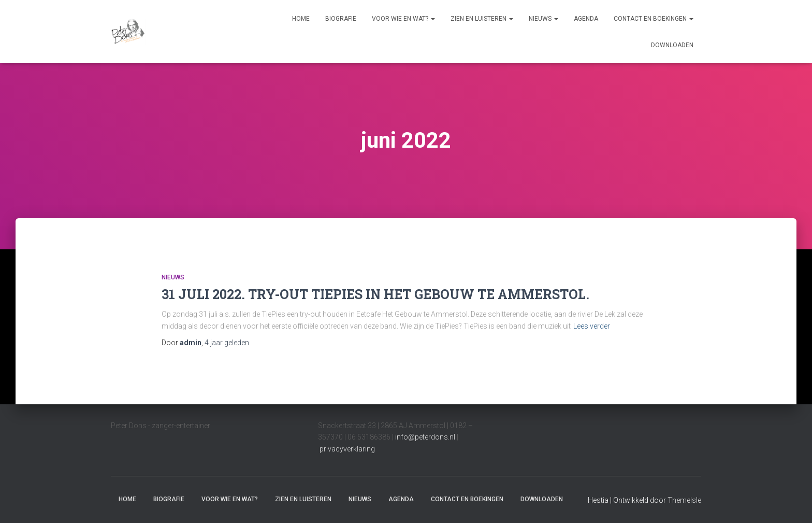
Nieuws (543, 19)
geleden (227, 343)
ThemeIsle (684, 500)
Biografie (341, 19)
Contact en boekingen (654, 19)
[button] (432, 19)
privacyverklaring (347, 449)
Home (301, 19)
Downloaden (672, 45)
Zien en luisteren (482, 19)
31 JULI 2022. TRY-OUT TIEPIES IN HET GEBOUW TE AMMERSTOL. (375, 294)
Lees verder (592, 326)
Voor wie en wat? (403, 19)
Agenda (586, 19)
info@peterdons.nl (426, 437)
